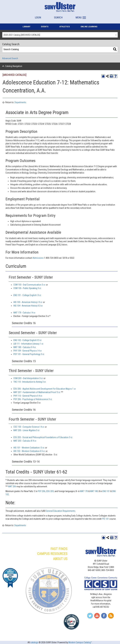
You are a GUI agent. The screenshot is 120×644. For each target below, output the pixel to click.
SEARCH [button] (58, 18)
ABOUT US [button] (60, 559)
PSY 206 (42, 491)
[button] (80, 16)
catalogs (34, 642)
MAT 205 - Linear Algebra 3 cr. (27, 430)
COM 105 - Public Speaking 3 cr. (27, 288)
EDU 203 (50, 491)
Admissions (38, 258)
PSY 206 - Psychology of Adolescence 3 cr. (33, 399)
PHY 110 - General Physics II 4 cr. (28, 396)
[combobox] (60, 35)
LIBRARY (26, 27)
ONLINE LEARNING (89, 27)
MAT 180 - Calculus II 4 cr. (25, 347)
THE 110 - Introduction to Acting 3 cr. (30, 382)
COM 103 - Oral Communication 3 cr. (29, 285)
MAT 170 (84, 491)
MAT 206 (12, 486)
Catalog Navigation (14, 66)
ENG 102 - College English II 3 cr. (28, 340)
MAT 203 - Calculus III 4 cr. (25, 441)
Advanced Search (10, 58)
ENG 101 (106, 491)
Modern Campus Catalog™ (80, 642)
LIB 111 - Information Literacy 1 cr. (28, 344)
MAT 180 (94, 491)
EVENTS (45, 27)
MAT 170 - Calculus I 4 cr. (25, 313)
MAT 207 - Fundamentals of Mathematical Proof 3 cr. (37, 392)
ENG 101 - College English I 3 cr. (27, 295)
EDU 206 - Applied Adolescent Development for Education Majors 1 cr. (45, 389)
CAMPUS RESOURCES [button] (52, 554)
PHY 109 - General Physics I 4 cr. (28, 351)
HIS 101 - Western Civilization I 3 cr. (29, 448)
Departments (20, 102)
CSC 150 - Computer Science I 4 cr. (29, 427)
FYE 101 (105, 519)
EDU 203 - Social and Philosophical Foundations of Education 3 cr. (43, 437)
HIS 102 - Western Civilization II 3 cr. (29, 451)
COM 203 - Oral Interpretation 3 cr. (28, 378)
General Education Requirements (61, 511)
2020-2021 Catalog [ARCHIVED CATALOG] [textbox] (22, 35)
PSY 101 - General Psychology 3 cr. (29, 354)
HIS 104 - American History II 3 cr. (28, 306)
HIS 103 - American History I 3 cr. (28, 302)
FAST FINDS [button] (59, 549)
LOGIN (38, 18)
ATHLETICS (65, 27)
